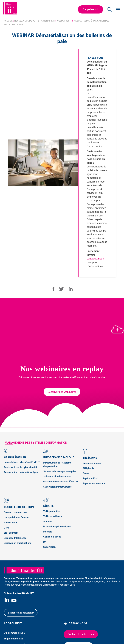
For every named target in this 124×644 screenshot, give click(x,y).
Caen (72, 585)
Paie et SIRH (11, 523)
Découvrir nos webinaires (62, 392)
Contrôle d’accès (52, 537)
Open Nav (117, 8)
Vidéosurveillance (53, 516)
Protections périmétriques (57, 527)
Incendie (48, 532)
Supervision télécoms (94, 483)
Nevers (38, 585)
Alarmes (48, 521)
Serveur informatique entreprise (60, 471)
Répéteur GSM (90, 478)
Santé (86, 473)
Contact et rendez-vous (81, 634)
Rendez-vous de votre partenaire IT (35, 21)
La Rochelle (111, 581)
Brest (102, 581)
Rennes (55, 585)
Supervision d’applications (18, 543)
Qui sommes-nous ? (14, 633)
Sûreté (48, 506)
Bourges (94, 581)
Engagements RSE (14, 639)
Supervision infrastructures (57, 487)
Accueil (8, 21)
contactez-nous (95, 259)
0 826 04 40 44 (75, 623)
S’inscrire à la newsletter (21, 613)
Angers (86, 581)
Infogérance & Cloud (59, 457)
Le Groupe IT (13, 623)
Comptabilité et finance (16, 518)
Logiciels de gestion (19, 507)
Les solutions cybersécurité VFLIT (22, 462)
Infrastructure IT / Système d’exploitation (57, 465)
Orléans (47, 585)
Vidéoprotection (52, 511)
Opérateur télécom (92, 463)
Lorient (23, 585)
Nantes (31, 585)
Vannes (63, 585)
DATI (46, 542)
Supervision (49, 547)
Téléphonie (88, 468)
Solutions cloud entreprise (57, 477)
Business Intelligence (15, 538)
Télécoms (90, 458)
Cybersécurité (15, 457)
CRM (6, 528)
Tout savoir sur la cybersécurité (20, 467)
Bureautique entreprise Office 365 (61, 482)
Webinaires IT (64, 21)
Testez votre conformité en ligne (21, 472)
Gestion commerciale (15, 512)
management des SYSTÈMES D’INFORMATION (36, 443)
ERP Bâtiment (11, 533)
